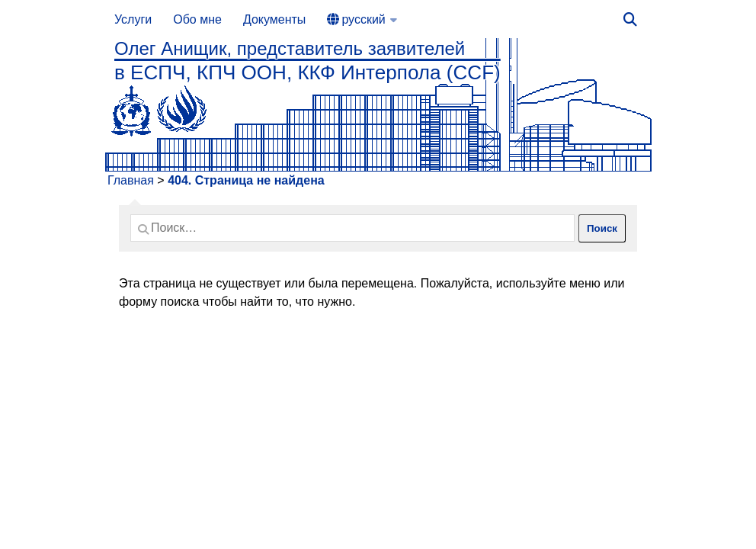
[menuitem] (362, 19)
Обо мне (197, 19)
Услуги (133, 19)
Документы (274, 19)
